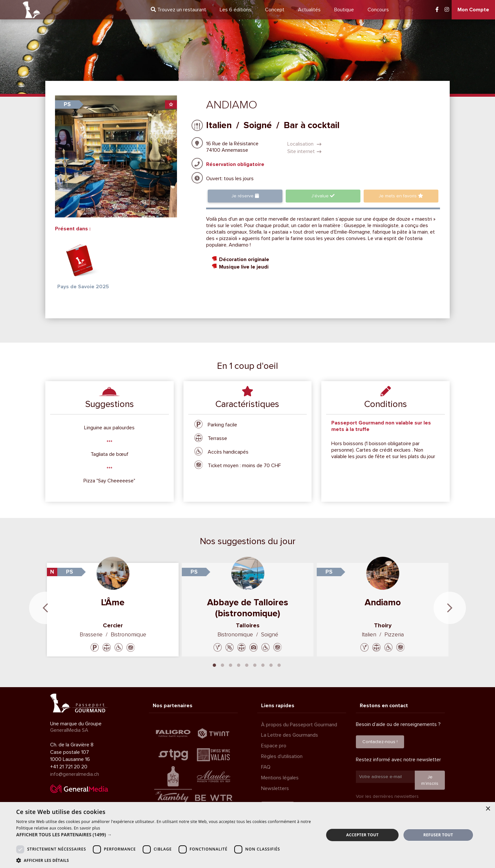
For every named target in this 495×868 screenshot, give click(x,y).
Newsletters (275, 788)
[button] (165, 835)
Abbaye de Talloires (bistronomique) (248, 608)
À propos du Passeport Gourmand (299, 725)
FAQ (266, 767)
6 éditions (236, 10)
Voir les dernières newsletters (387, 796)
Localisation (304, 144)
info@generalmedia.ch (75, 774)
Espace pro (274, 746)
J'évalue (323, 196)
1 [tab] (214, 665)
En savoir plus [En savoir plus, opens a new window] (87, 828)
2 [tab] (223, 665)
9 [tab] (279, 665)
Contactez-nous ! (380, 742)
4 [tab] (239, 665)
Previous (45, 608)
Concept (275, 10)
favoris (401, 196)
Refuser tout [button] (438, 835)
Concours (378, 10)
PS (67, 104)
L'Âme (113, 602)
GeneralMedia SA (69, 730)
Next (450, 608)
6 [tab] (255, 665)
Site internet (304, 151)
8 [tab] (271, 665)
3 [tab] (231, 665)
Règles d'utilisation (282, 756)
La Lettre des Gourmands (290, 735)
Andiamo (383, 602)
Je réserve (245, 196)
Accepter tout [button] (362, 835)
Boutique (344, 10)
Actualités (309, 10)
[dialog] (247, 835)
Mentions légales (280, 778)
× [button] (488, 809)
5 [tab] (247, 665)
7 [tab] (263, 665)
